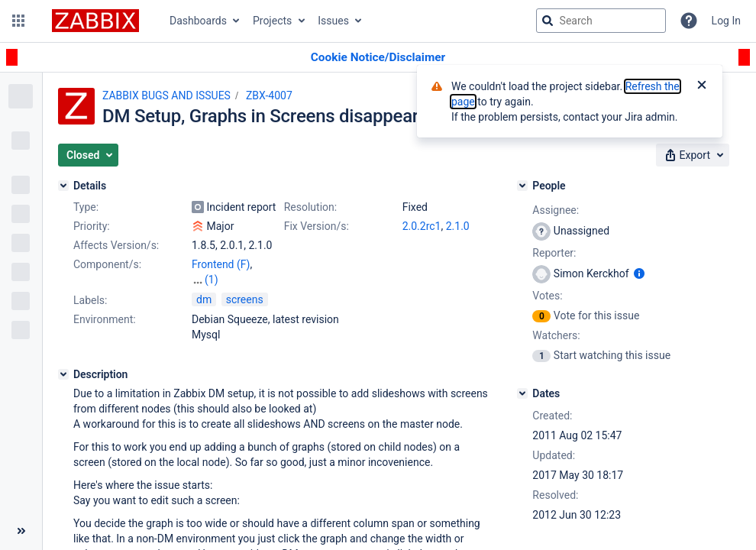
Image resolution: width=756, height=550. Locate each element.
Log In (726, 21)
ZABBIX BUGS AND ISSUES (166, 95)
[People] (522, 186)
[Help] (689, 21)
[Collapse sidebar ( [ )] (21, 531)
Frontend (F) (221, 264)
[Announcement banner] (378, 58)
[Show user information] (639, 273)
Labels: (90, 300)
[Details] (63, 186)
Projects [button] (272, 21)
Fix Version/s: (317, 226)
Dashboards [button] (198, 21)
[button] (18, 21)
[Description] (63, 374)
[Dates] (522, 393)
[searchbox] (601, 21)
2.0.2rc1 (422, 226)
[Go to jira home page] (95, 21)
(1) (212, 280)
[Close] (702, 86)
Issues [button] (333, 21)
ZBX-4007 (269, 95)
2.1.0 (458, 226)
